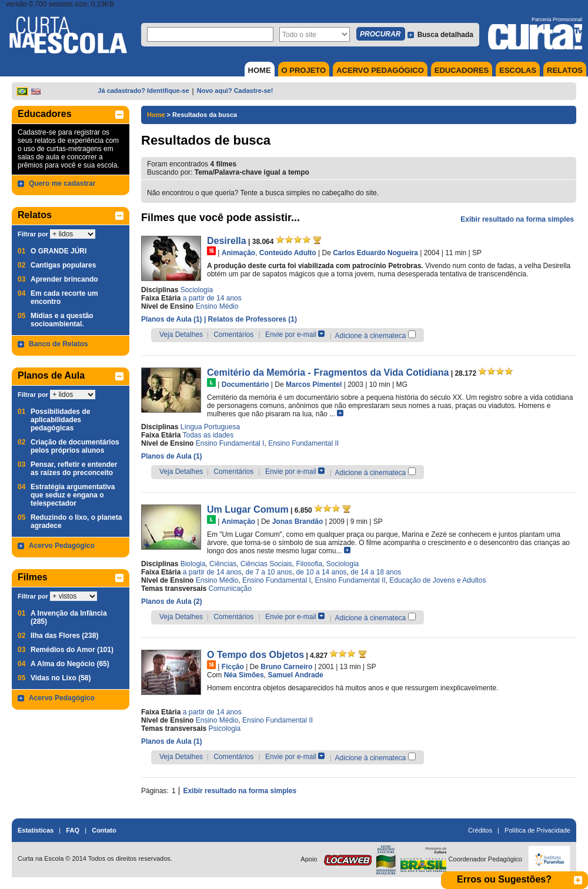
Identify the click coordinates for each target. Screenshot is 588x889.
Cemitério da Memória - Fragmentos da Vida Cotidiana (328, 372)
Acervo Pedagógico (62, 546)
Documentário (245, 385)
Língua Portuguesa (210, 427)
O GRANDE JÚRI (59, 251)
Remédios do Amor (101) (72, 650)
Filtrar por (33, 234)
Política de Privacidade (537, 830)
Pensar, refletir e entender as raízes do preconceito (74, 469)
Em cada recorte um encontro (64, 298)
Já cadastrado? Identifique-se (143, 91)
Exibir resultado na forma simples (517, 219)
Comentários (233, 335)
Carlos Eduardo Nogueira (375, 253)
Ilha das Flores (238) (64, 636)
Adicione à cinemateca (371, 336)
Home (156, 115)
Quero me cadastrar (62, 183)
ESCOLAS (518, 70)
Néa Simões (244, 675)
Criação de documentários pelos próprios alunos (75, 446)
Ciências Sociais (266, 564)
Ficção (233, 667)
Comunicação (230, 589)
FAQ (73, 830)
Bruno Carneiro (286, 667)
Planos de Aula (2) (172, 601)
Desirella (227, 241)
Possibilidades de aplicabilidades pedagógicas (60, 420)
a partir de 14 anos (212, 298)
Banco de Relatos (59, 344)
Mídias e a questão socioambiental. (62, 320)
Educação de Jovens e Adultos (437, 580)
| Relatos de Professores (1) (250, 319)
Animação (238, 253)
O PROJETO (304, 70)
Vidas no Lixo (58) (61, 678)
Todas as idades (208, 435)
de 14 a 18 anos (376, 572)
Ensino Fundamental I (230, 443)
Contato (104, 830)
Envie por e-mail (291, 335)
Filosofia (310, 564)
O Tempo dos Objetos (255, 655)
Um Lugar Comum (248, 509)
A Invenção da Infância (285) (69, 617)
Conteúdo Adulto (288, 253)
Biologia (193, 564)
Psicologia (225, 728)
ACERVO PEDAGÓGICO (380, 70)
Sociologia (197, 290)
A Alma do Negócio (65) (70, 664)
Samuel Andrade (295, 675)
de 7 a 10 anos (268, 572)
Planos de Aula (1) (173, 319)
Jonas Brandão (298, 522)
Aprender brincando (64, 279)
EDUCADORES (462, 70)
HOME (260, 70)
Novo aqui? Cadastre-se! (235, 91)
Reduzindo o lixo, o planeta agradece (76, 522)
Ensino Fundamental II (303, 443)
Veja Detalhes (181, 335)
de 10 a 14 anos (322, 572)
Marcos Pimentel (314, 385)
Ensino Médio (217, 306)
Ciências (223, 564)
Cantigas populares (63, 265)
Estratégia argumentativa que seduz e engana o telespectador (73, 495)
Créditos (480, 830)
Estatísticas (36, 830)
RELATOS (565, 70)
